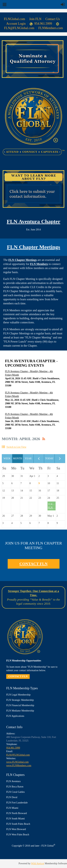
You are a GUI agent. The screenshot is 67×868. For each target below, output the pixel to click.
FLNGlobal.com (15, 19)
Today (49, 459)
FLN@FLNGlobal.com (18, 755)
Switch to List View (16, 447)
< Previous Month (39, 459)
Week (7, 459)
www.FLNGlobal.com (17, 762)
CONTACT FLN (33, 564)
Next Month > (60, 459)
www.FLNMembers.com (19, 766)
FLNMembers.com (51, 28)
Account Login (16, 24)
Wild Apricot (38, 863)
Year (28, 459)
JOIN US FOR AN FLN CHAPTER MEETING (33, 545)
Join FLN (35, 19)
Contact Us (53, 19)
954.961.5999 (41, 24)
